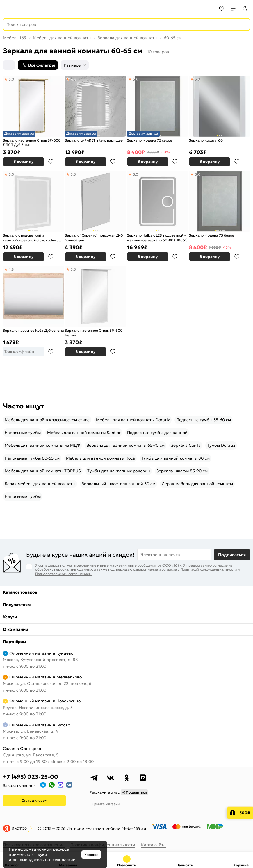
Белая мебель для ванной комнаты (40, 484)
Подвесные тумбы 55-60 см (204, 420)
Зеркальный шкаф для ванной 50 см (119, 484)
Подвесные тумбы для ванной (157, 433)
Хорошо (91, 854)
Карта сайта (153, 845)
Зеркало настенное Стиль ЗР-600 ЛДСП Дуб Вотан (32, 143)
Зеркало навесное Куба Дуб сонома (33, 330)
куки (42, 854)
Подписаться (232, 555)
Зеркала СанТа (186, 445)
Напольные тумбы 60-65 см (32, 458)
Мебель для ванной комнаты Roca (100, 458)
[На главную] (26, 9)
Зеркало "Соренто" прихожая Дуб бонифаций (94, 238)
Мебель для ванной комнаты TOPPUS (43, 471)
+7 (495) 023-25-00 (31, 777)
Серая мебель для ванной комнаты (197, 484)
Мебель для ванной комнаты (62, 38)
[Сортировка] (9, 65)
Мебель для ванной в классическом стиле (47, 420)
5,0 (11, 79)
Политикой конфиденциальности (209, 569)
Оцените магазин (105, 804)
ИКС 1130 (19, 828)
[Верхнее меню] (8, 9)
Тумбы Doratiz (221, 445)
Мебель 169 (15, 38)
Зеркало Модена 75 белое (212, 235)
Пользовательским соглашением (63, 574)
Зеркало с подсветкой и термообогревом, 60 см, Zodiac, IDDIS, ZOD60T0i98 (30, 238)
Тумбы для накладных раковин (119, 471)
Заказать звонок (19, 785)
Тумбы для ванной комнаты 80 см (176, 458)
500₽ (245, 813)
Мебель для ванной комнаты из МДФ (42, 445)
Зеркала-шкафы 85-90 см (182, 471)
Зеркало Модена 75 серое (150, 140)
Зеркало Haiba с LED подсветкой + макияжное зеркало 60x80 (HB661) (157, 238)
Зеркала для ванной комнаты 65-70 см (126, 445)
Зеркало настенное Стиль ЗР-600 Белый (94, 333)
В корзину (24, 161)
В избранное (51, 162)
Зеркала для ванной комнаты (128, 38)
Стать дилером (34, 800)
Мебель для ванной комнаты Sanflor (84, 433)
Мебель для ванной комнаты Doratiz (133, 420)
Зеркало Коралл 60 (206, 140)
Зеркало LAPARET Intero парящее (94, 140)
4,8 (73, 79)
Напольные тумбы (23, 433)
